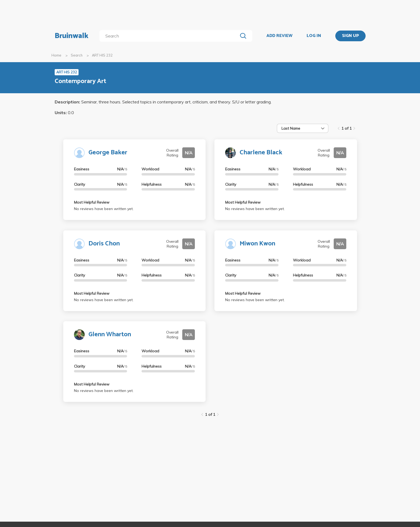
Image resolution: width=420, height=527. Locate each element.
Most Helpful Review (92, 202)
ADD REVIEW (279, 36)
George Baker (108, 153)
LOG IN (314, 36)
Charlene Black (261, 153)
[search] (170, 36)
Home (56, 55)
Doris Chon (104, 244)
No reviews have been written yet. (104, 209)
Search (77, 55)
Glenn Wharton (110, 334)
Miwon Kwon (257, 244)
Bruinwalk (72, 36)
